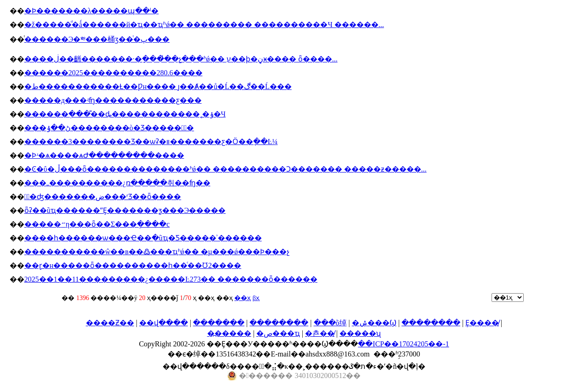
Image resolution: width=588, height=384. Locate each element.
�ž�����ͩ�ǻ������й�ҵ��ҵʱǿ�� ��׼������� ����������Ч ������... (204, 25)
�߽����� (229, 333)
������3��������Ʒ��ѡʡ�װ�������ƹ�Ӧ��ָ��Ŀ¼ (151, 142)
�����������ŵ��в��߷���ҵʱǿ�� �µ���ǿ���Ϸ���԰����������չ (157, 252)
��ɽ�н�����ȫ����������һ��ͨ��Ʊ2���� (133, 265)
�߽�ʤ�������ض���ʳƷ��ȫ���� (103, 197)
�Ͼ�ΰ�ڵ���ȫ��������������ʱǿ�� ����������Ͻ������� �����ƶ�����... (226, 169)
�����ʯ (360, 333)
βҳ (256, 298)
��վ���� (164, 323)
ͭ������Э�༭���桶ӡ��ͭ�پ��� (97, 39)
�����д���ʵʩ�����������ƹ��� (113, 100)
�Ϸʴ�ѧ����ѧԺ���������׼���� (104, 155)
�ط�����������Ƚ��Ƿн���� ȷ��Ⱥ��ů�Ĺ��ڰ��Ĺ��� (158, 86)
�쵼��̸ (320, 333)
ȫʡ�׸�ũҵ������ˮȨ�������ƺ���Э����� (125, 210)
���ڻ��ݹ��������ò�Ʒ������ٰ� (109, 128)
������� (219, 323)
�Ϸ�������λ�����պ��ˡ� (92, 11)
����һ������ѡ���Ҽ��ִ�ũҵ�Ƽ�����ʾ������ (143, 238)
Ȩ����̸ (482, 323)
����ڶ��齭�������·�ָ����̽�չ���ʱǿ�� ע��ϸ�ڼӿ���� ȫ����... (181, 59)
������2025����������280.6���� (113, 73)
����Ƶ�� (110, 323)
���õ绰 (330, 323)
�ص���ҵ (278, 333)
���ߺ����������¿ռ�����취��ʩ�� (117, 183)
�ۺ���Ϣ (374, 323)
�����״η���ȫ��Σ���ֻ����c (97, 224)
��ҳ (243, 298)
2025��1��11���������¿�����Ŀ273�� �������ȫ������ (171, 279)
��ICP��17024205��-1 (403, 344)
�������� (279, 323)
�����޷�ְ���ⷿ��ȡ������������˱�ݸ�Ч (125, 114)
